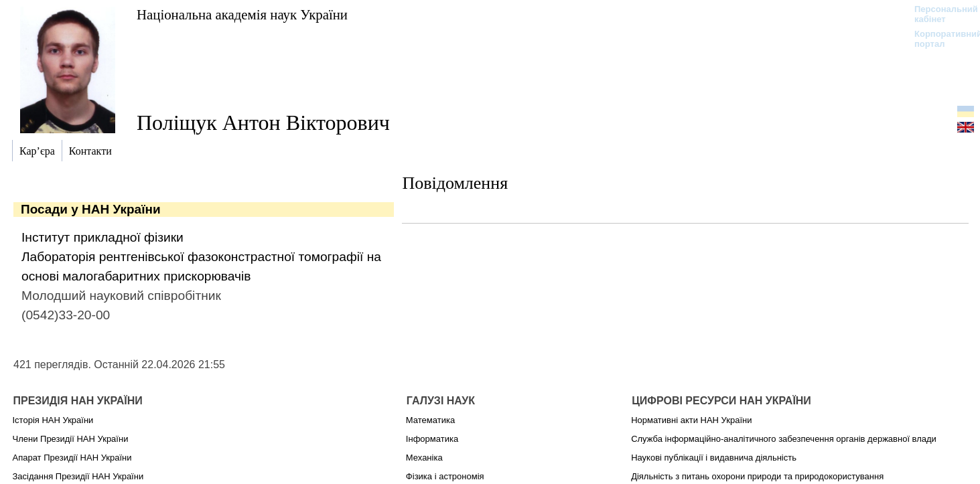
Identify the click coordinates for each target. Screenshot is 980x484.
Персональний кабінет (939, 14)
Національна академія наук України (242, 14)
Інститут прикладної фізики (102, 237)
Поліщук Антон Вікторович (263, 123)
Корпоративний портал (939, 39)
